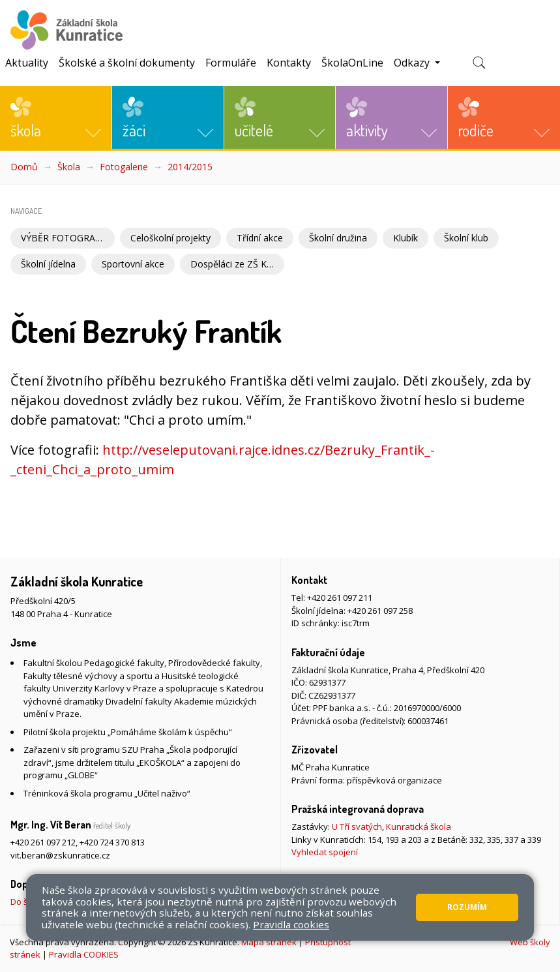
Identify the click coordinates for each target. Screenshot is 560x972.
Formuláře (231, 63)
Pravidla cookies (291, 924)
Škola (69, 167)
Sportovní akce (133, 264)
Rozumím (467, 907)
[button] (56, 117)
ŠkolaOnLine (352, 63)
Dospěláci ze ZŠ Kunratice (237, 264)
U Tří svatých (357, 827)
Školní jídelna (48, 264)
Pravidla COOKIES (84, 954)
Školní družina (338, 238)
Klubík (405, 238)
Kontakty (289, 63)
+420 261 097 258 (380, 611)
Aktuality (27, 63)
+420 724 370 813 (112, 842)
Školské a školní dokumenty (127, 63)
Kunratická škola (419, 827)
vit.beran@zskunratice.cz (60, 855)
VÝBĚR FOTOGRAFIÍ (63, 238)
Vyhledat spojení (325, 852)
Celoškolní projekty (170, 238)
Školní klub (466, 238)
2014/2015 (190, 167)
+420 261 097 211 (340, 598)
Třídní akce (260, 238)
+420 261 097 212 (43, 842)
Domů (24, 167)
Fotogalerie (124, 167)
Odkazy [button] (413, 63)
